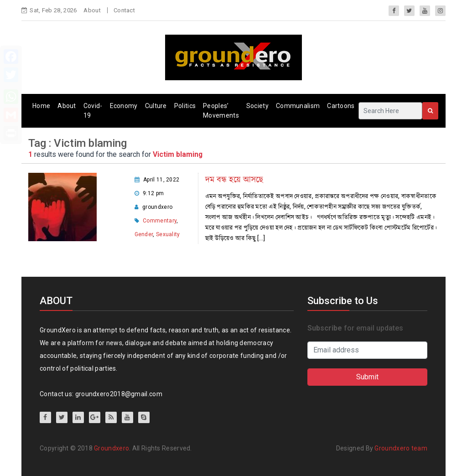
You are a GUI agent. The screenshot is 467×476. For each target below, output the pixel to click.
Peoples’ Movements (221, 111)
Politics (185, 106)
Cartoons (341, 106)
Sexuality (168, 234)
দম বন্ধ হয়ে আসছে (234, 179)
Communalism (298, 106)
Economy (124, 106)
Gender (144, 234)
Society (257, 106)
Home (41, 106)
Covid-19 (93, 111)
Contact (124, 10)
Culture (156, 106)
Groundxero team (401, 448)
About (92, 10)
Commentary (160, 221)
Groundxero (112, 448)
